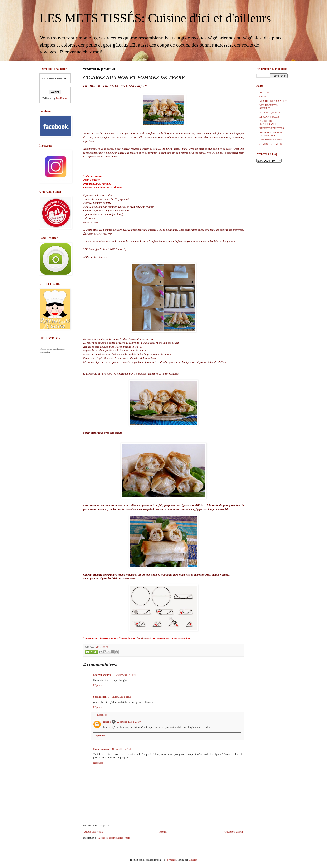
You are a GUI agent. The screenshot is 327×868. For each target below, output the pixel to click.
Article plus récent (94, 832)
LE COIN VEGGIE (269, 117)
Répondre (98, 685)
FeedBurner (62, 98)
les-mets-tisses (56, 349)
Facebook (142, 638)
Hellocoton (45, 352)
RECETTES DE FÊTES (272, 128)
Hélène (107, 722)
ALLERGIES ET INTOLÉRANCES (269, 123)
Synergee (172, 860)
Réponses (102, 715)
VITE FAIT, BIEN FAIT (272, 113)
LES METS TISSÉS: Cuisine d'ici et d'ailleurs (155, 18)
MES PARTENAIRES (271, 140)
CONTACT (265, 97)
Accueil (163, 832)
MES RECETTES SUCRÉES (269, 107)
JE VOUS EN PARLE (270, 144)
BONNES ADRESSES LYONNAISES (271, 134)
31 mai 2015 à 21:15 (122, 749)
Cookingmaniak (102, 749)
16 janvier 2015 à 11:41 (125, 675)
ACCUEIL (265, 92)
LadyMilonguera (102, 675)
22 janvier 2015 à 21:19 (129, 722)
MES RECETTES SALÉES (273, 101)
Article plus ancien (233, 832)
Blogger (193, 860)
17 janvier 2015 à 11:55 (119, 697)
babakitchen (100, 697)
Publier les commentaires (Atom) (114, 838)
